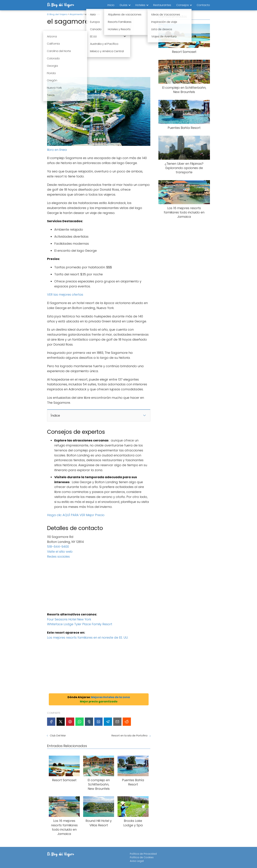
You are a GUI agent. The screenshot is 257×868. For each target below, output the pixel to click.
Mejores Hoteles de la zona (110, 697)
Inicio (111, 5)
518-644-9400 (58, 547)
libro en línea (57, 150)
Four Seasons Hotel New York (69, 619)
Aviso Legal (137, 861)
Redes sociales (58, 557)
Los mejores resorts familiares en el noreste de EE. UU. (88, 637)
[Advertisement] (99, 52)
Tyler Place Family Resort (93, 624)
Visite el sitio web (60, 552)
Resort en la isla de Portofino (130, 735)
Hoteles (140, 5)
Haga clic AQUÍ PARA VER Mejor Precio (76, 515)
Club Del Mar (58, 735)
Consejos (183, 5)
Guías (124, 5)
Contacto (203, 5)
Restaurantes (162, 5)
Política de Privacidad (143, 854)
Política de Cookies (142, 857)
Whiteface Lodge (61, 624)
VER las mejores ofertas (65, 295)
